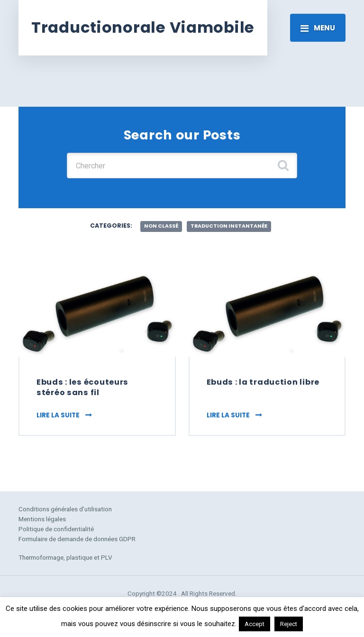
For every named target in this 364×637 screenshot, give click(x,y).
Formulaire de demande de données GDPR (77, 539)
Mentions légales (42, 519)
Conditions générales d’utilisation (65, 509)
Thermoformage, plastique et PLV (65, 557)
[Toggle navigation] (318, 28)
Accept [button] (255, 624)
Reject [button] (289, 624)
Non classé (161, 226)
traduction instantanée (229, 226)
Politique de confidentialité (56, 529)
